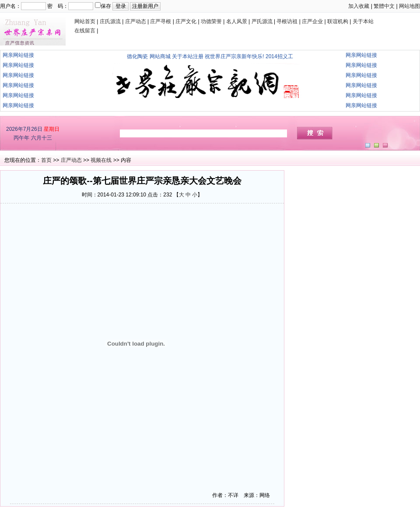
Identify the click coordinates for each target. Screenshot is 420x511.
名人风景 (237, 21)
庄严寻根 (161, 21)
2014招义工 (279, 56)
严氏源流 (262, 21)
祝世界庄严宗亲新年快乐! (234, 56)
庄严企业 (312, 21)
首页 (46, 160)
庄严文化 (186, 21)
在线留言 (85, 31)
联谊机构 (338, 21)
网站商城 (160, 56)
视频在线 (101, 160)
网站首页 (85, 21)
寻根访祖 (287, 21)
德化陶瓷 (137, 56)
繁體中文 (384, 6)
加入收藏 (359, 6)
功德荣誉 (211, 21)
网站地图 (409, 6)
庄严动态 (136, 21)
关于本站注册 (188, 56)
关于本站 (363, 21)
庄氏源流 (110, 21)
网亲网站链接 (18, 55)
